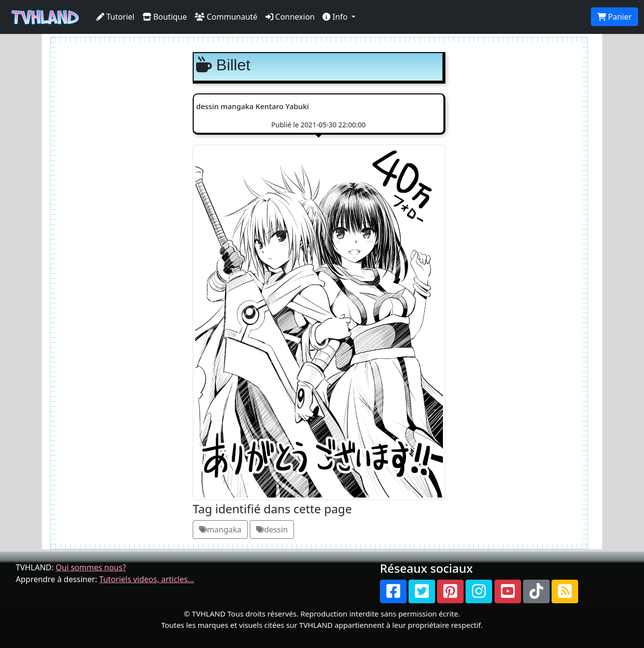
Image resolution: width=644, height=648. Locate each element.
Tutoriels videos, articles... (147, 579)
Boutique (165, 17)
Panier (615, 17)
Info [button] (336, 17)
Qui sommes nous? (91, 567)
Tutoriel (116, 17)
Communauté (226, 17)
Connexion (290, 17)
